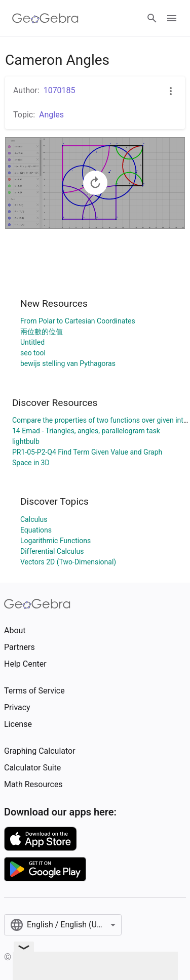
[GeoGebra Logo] (45, 18)
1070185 (60, 90)
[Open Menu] (172, 18)
